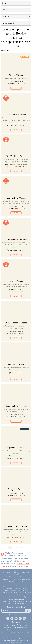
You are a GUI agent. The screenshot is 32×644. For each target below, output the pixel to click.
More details (16, 88)
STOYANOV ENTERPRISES (16, 604)
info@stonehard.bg (22, 628)
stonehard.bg (9, 628)
